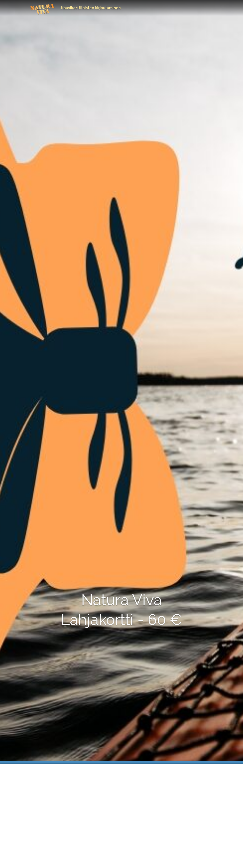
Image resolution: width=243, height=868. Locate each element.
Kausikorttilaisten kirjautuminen (91, 8)
